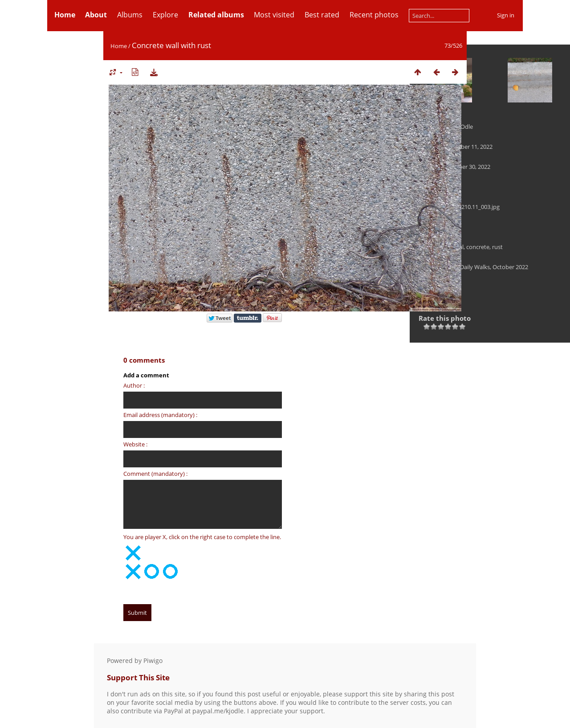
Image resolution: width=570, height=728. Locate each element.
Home (119, 46)
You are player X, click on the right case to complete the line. (202, 537)
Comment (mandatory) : (155, 474)
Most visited (274, 15)
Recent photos (374, 15)
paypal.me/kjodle (218, 711)
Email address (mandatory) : (160, 415)
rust (497, 247)
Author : (134, 385)
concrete (478, 247)
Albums (130, 15)
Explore (165, 15)
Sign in (506, 15)
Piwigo (153, 661)
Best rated (322, 15)
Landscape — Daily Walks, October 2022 (476, 267)
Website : (135, 444)
